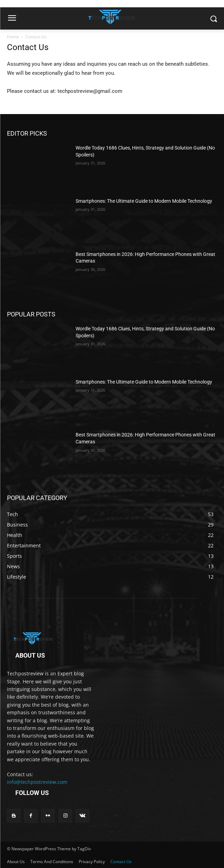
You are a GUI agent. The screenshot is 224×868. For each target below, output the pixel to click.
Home (13, 37)
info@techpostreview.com (37, 782)
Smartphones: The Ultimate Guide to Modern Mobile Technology (144, 201)
